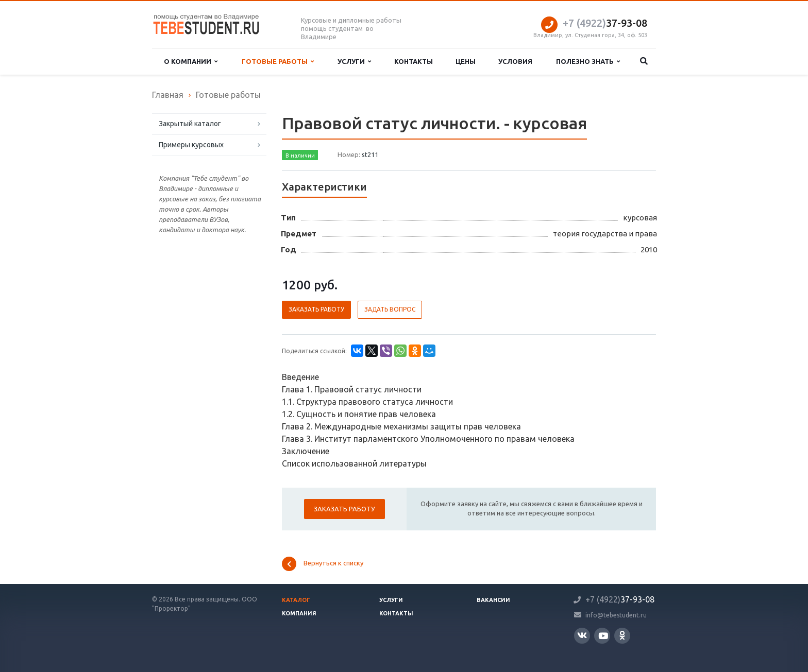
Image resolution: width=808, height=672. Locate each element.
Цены (466, 61)
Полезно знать (588, 62)
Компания (299, 613)
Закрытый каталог (190, 124)
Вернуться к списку (323, 564)
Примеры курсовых (191, 145)
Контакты (414, 61)
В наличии (300, 156)
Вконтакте (582, 635)
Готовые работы (278, 62)
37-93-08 (605, 23)
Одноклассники (622, 635)
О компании (191, 62)
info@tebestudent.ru (616, 615)
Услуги (354, 62)
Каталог (296, 600)
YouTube (603, 636)
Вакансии (493, 600)
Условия (515, 61)
